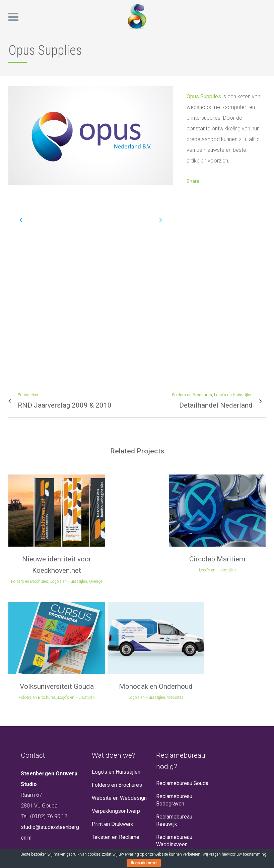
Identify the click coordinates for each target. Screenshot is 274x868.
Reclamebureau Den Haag (180, 786)
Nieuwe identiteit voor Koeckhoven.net (38, 542)
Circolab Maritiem (104, 531)
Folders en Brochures (117, 689)
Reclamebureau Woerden (174, 847)
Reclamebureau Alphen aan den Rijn (183, 766)
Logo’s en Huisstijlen (116, 676)
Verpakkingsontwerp (116, 715)
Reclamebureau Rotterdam (174, 806)
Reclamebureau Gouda (182, 688)
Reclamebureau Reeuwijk (174, 725)
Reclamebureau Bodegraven (174, 704)
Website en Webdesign (119, 702)
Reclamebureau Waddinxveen (174, 745)
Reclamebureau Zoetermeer (174, 827)
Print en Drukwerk (113, 728)
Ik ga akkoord (144, 863)
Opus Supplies (204, 96)
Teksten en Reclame (116, 741)
